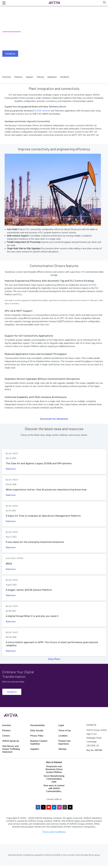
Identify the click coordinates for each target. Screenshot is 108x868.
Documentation (38, 725)
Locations (63, 736)
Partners (6, 731)
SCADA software (42, 111)
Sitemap (62, 749)
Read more (11, 469)
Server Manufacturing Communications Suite (54, 779)
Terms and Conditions (54, 832)
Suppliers (35, 749)
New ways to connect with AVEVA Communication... (54, 788)
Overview (7, 77)
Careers (6, 736)
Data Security (37, 731)
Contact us (10, 54)
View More (54, 659)
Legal (61, 725)
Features (18, 77)
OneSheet (65, 77)
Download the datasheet (54, 419)
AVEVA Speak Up (11, 741)
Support (29, 77)
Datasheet (52, 77)
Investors (7, 725)
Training (40, 77)
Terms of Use (65, 731)
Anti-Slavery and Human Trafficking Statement (11, 749)
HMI (83, 272)
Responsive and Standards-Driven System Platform (54, 769)
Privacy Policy (37, 736)
